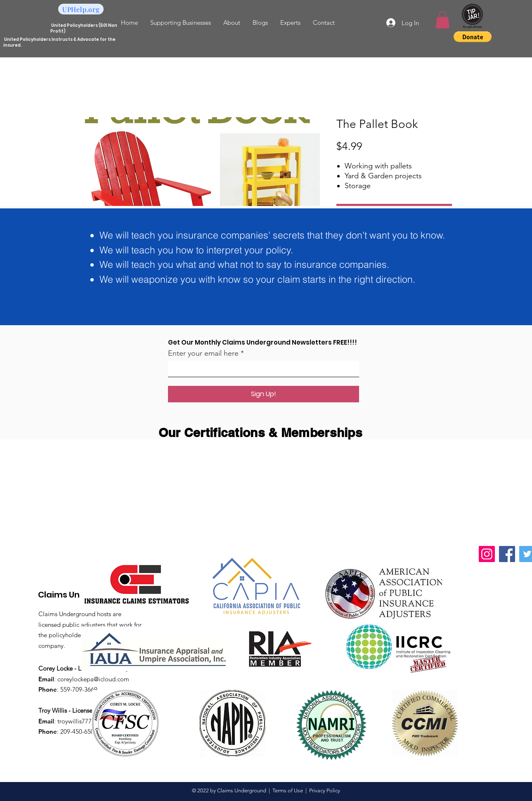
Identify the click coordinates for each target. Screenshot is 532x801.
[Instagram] (487, 554)
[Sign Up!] (264, 394)
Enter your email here (203, 353)
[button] (443, 20)
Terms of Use (288, 790)
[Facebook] (507, 554)
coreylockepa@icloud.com (93, 679)
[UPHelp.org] (81, 9)
